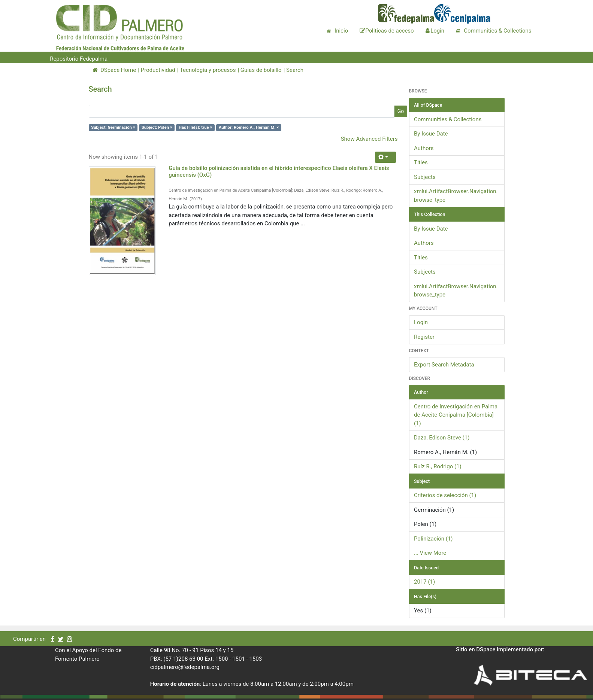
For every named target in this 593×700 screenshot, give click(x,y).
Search (295, 70)
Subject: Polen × (157, 127)
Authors (424, 148)
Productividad (158, 70)
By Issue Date (431, 134)
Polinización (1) (433, 539)
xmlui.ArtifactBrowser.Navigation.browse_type (456, 196)
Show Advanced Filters (369, 139)
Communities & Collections (448, 119)
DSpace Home (114, 70)
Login (421, 322)
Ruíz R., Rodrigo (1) (438, 466)
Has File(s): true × (195, 127)
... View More (430, 553)
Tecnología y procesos (208, 70)
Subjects (425, 177)
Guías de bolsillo (261, 70)
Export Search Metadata (444, 365)
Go (401, 111)
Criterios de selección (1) (445, 495)
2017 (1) (424, 582)
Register (424, 337)
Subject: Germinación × (113, 127)
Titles (421, 162)
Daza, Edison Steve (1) (442, 438)
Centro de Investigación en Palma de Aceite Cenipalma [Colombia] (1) (456, 415)
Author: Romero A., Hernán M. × (249, 127)
